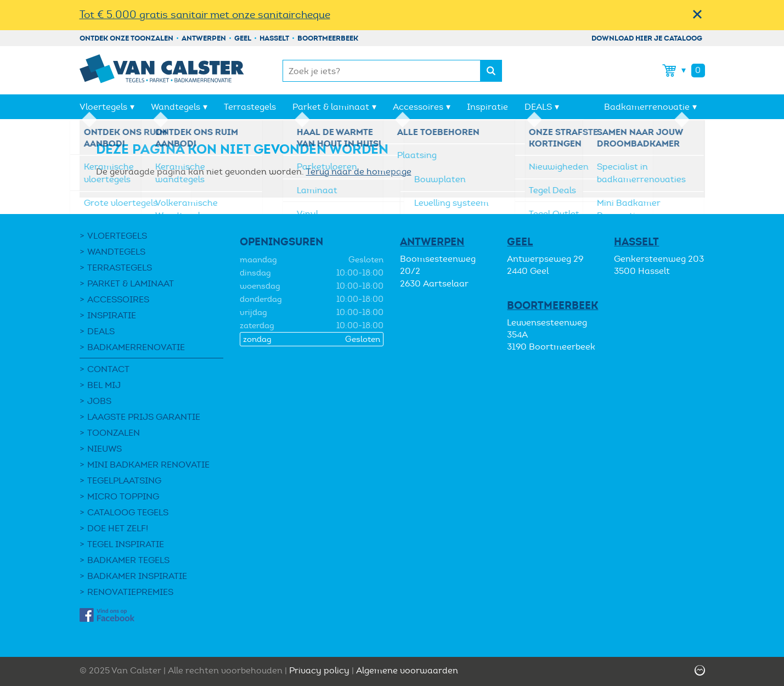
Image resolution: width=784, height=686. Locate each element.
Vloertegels (103, 107)
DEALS (538, 107)
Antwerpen (204, 38)
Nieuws (105, 449)
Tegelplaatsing (124, 480)
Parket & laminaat (331, 107)
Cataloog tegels (128, 512)
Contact (108, 369)
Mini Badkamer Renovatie (148, 465)
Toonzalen (114, 433)
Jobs (99, 401)
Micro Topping (123, 496)
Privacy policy (319, 670)
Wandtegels (176, 107)
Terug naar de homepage (359, 171)
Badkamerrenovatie (647, 107)
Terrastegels (250, 107)
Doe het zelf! (118, 528)
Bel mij (104, 385)
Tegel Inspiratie (126, 544)
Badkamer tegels (128, 560)
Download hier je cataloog (647, 38)
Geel (243, 38)
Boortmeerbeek (328, 38)
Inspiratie (487, 107)
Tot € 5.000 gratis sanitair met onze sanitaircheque (205, 15)
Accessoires (418, 107)
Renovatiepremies (130, 592)
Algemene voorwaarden (407, 670)
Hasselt (274, 38)
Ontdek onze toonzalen (126, 38)
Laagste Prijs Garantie (144, 417)
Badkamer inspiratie (137, 576)
